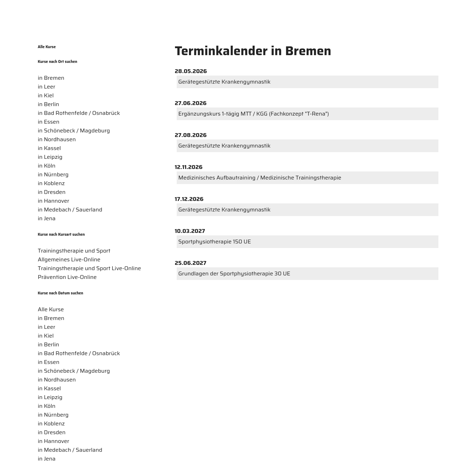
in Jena (47, 218)
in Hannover (54, 201)
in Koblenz (51, 183)
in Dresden (52, 192)
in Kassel (50, 148)
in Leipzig (50, 157)
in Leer (47, 87)
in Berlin (49, 104)
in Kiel (46, 95)
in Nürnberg (53, 174)
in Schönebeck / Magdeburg (74, 131)
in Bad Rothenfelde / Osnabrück (79, 113)
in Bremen (51, 78)
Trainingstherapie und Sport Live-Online (90, 268)
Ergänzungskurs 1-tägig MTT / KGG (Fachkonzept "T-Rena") (254, 114)
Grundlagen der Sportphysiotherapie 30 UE (234, 273)
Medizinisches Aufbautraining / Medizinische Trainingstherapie (260, 178)
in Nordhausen (57, 139)
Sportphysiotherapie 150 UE (215, 242)
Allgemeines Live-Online (69, 259)
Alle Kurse (47, 47)
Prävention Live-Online (67, 277)
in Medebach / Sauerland (70, 210)
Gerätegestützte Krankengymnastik (225, 82)
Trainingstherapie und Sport (74, 251)
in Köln (47, 166)
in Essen (49, 122)
